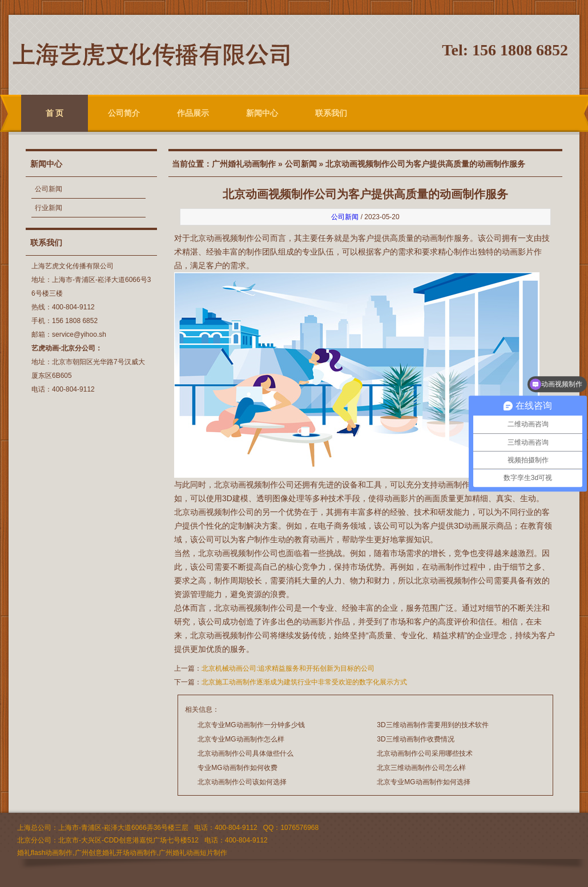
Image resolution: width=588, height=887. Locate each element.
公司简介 (124, 113)
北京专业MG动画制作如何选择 (423, 782)
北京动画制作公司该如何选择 (242, 782)
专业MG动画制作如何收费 (237, 768)
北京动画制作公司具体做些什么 (245, 753)
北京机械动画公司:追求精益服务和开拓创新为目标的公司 (288, 668)
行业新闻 (49, 208)
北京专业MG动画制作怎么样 (241, 739)
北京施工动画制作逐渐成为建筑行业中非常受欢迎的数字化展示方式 (304, 682)
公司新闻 (49, 189)
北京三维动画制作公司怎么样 (421, 768)
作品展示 (193, 113)
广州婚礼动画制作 (244, 164)
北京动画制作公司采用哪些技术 (425, 753)
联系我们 (331, 113)
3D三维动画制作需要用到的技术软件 (432, 725)
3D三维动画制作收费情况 (415, 739)
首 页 (55, 113)
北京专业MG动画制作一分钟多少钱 (251, 725)
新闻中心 (262, 113)
